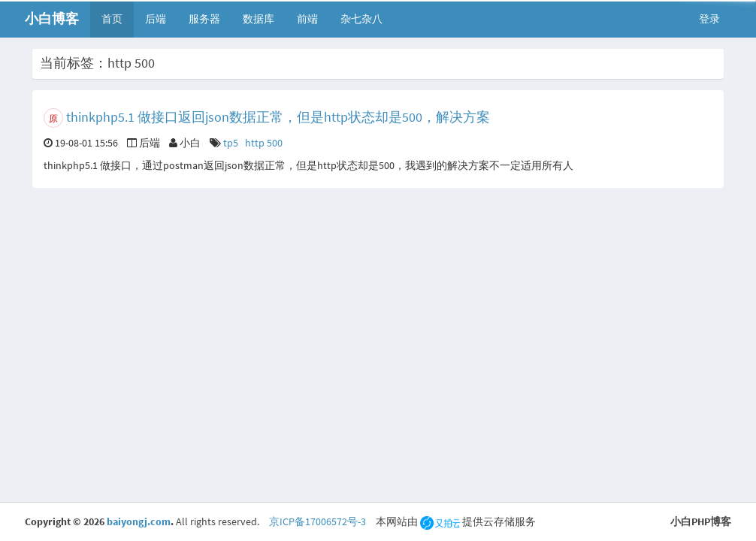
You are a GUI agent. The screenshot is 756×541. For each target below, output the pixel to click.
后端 (156, 19)
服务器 (204, 19)
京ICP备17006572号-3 (318, 521)
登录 (709, 19)
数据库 (259, 19)
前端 (307, 19)
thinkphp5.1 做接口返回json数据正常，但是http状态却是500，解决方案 (278, 117)
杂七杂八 (361, 19)
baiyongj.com (139, 521)
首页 (112, 19)
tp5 (231, 143)
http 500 (264, 143)
